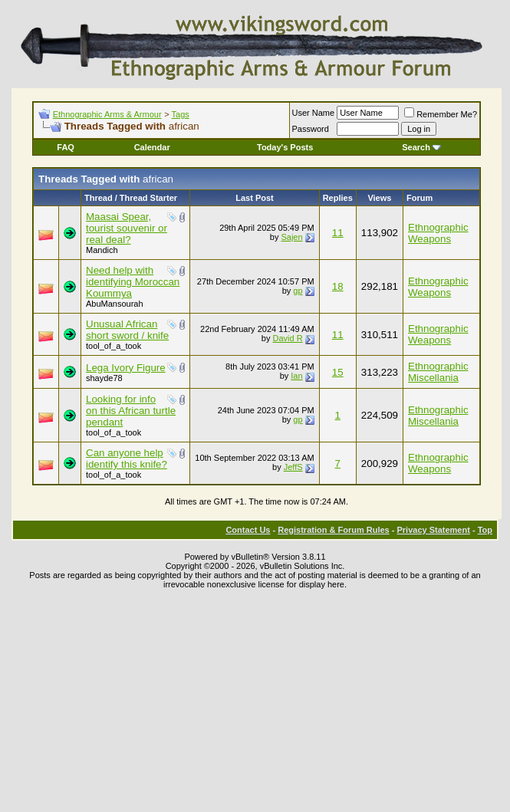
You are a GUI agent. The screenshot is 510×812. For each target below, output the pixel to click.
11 (338, 233)
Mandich (102, 250)
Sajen (291, 237)
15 (338, 372)
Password (311, 129)
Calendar (152, 147)
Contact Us (248, 530)
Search (421, 147)
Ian (296, 376)
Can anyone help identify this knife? (127, 459)
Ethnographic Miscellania (438, 372)
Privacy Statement (433, 530)
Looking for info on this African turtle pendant (131, 411)
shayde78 (104, 378)
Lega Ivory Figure (126, 368)
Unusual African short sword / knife (127, 330)
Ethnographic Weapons (438, 233)
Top (485, 530)
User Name (314, 113)
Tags (181, 114)
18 (338, 286)
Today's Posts (285, 147)
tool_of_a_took (114, 346)
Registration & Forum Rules (333, 530)
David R (287, 338)
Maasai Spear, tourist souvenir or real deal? (127, 228)
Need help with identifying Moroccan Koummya (133, 282)
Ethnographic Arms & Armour (107, 114)
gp (298, 291)
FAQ (66, 147)
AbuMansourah (115, 304)
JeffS (293, 467)
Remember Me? (441, 114)
